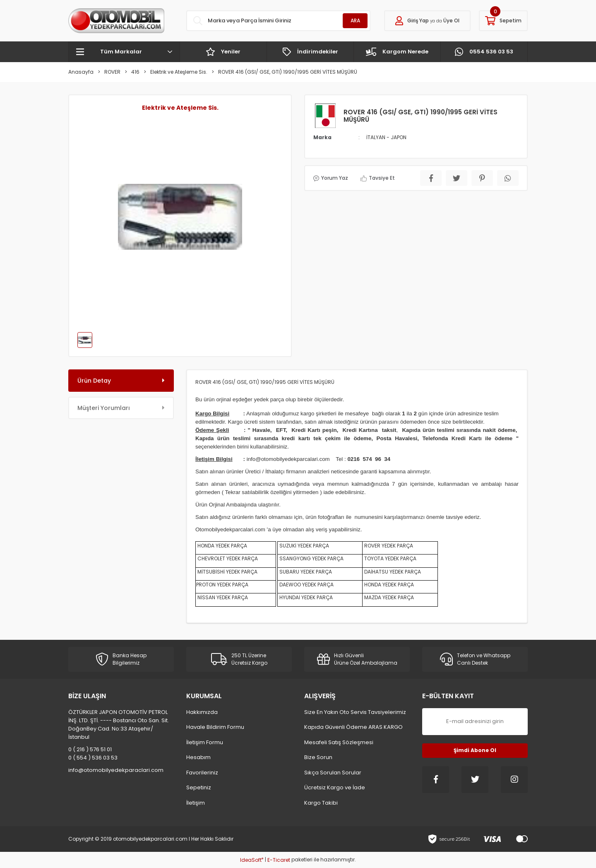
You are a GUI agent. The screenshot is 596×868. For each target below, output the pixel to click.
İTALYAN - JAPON (386, 137)
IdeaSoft (252, 860)
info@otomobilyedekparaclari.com (116, 770)
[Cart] (503, 21)
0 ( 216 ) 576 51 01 (90, 749)
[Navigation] (124, 52)
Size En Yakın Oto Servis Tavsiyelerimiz (355, 712)
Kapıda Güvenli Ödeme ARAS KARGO (353, 727)
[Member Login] (427, 21)
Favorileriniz (202, 773)
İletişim (196, 803)
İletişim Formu (205, 742)
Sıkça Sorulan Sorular (333, 773)
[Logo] (116, 21)
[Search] (278, 21)
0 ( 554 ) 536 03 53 (93, 758)
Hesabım (198, 757)
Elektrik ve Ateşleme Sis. (180, 108)
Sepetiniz (199, 787)
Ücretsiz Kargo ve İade (335, 787)
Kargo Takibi (321, 803)
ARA (355, 20)
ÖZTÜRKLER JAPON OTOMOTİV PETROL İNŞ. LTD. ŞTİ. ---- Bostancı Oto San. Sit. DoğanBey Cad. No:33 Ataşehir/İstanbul (119, 725)
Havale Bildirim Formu (215, 727)
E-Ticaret (279, 860)
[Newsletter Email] (475, 722)
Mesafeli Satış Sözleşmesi (339, 742)
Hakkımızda (202, 712)
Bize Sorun (318, 757)
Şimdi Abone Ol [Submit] (475, 750)
